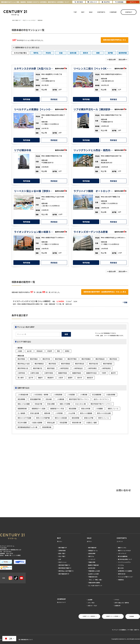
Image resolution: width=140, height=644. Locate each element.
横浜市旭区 (51, 368)
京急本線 (49, 399)
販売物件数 (123, 53)
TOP (75, 12)
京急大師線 (51, 404)
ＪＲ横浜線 (83, 395)
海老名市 (90, 378)
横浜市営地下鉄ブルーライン (79, 399)
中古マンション (63, 562)
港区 (58, 351)
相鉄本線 (47, 413)
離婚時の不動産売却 (93, 565)
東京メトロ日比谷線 (104, 413)
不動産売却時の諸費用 (94, 583)
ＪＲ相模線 (99, 409)
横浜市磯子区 (38, 368)
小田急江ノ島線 (91, 423)
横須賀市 (51, 378)
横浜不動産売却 (92, 548)
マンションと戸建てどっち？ (126, 577)
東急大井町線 (86, 409)
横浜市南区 (34, 359)
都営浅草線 (76, 418)
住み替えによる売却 (93, 574)
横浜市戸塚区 (72, 359)
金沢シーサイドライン (101, 399)
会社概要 (90, 600)
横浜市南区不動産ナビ (64, 565)
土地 (60, 559)
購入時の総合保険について (125, 559)
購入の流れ (121, 568)
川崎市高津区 (106, 368)
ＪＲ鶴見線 (60, 399)
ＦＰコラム (121, 565)
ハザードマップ (122, 553)
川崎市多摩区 (92, 368)
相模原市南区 (63, 373)
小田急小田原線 (37, 423)
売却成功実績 (92, 553)
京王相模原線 (97, 395)
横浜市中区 (46, 359)
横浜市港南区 (66, 364)
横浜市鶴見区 (39, 364)
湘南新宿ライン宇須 (57, 409)
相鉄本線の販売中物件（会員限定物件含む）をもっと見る (105, 292)
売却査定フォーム (93, 551)
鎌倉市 (40, 378)
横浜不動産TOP (63, 548)
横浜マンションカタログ (124, 551)
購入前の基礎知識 (123, 556)
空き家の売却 (92, 568)
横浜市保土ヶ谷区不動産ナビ (66, 571)
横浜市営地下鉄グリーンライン (101, 404)
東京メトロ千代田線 (24, 418)
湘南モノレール (113, 409)
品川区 (29, 351)
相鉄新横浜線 (22, 409)
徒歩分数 (73, 53)
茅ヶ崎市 (21, 378)
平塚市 (104, 373)
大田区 (20, 351)
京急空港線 (63, 423)
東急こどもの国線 (24, 404)
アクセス (117, 600)
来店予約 (106, 2)
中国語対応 (121, 580)
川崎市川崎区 (35, 373)
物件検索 (79, 2)
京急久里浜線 (35, 413)
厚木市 (80, 378)
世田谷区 (40, 351)
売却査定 (54, 99)
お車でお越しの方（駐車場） (122, 603)
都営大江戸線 (89, 418)
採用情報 (132, 616)
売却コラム (91, 556)
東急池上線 (51, 423)
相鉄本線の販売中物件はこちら (115, 40)
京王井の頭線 (22, 423)
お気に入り (92, 2)
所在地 (48, 53)
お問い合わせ (124, 490)
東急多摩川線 (77, 423)
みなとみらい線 (80, 404)
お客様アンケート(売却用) (112, 616)
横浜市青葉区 (86, 359)
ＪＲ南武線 (71, 395)
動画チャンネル (122, 548)
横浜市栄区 (113, 359)
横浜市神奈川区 (23, 368)
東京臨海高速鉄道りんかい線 (27, 427)
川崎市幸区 (21, 373)
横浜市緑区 (59, 359)
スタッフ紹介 (91, 603)
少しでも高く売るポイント (95, 586)
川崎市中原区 (49, 373)
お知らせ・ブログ (92, 606)
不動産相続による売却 (94, 571)
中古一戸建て (62, 556)
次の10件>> (123, 59)
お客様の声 (117, 606)
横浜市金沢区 (94, 364)
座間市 (70, 378)
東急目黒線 (73, 409)
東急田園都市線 (35, 399)
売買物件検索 (62, 551)
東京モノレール (104, 418)
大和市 (61, 378)
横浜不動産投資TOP (64, 574)
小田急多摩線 (111, 395)
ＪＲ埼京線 (59, 413)
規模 (98, 53)
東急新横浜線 (47, 427)
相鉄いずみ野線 (65, 404)
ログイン (133, 2)
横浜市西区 (21, 359)
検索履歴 (119, 2)
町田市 (50, 351)
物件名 (36, 53)
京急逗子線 (38, 404)
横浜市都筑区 (108, 364)
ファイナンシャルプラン (124, 562)
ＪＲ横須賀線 (58, 395)
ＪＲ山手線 (71, 413)
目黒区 (67, 351)
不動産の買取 (92, 562)
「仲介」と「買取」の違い (95, 580)
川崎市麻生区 (78, 368)
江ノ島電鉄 (21, 413)
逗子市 (31, 378)
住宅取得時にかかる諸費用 (125, 571)
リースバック (92, 559)
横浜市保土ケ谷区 (24, 364)
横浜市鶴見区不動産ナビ (65, 568)
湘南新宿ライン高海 (38, 409)
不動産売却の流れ (93, 577)
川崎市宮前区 (64, 368)
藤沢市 (113, 373)
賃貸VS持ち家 (122, 574)
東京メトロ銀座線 (86, 413)
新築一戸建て (62, 553)
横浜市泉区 (52, 364)
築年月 (86, 53)
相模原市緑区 (77, 373)
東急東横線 (21, 399)
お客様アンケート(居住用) (89, 616)
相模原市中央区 (91, 373)
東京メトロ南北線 (61, 418)
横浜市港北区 (80, 364)
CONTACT (129, 12)
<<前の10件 (111, 59)
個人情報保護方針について (26, 640)
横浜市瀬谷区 (100, 359)
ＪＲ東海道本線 (23, 395)
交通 (61, 53)
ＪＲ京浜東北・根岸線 (41, 395)
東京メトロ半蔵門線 (43, 418)
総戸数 (110, 53)
